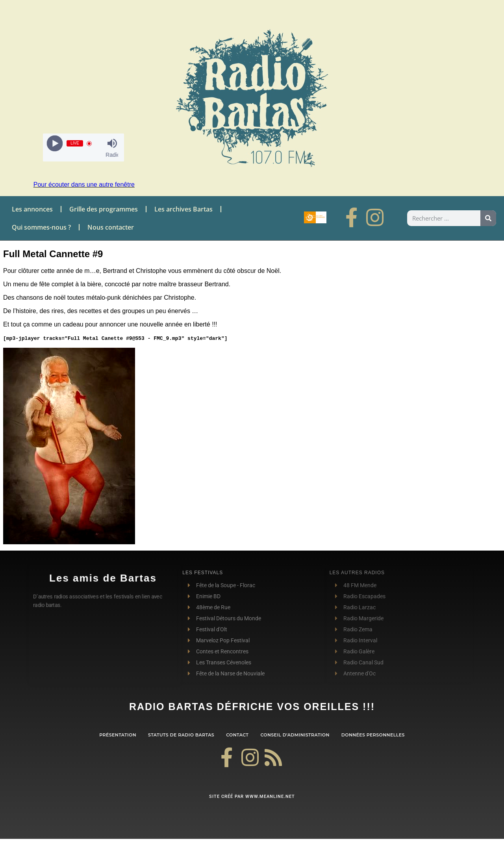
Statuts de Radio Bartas (181, 735)
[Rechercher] (488, 218)
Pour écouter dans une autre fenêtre (84, 185)
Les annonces (32, 209)
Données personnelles (373, 735)
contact (237, 735)
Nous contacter (111, 227)
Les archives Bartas (183, 209)
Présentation (118, 735)
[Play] (55, 144)
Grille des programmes (104, 209)
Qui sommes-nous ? (41, 227)
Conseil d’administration (295, 735)
